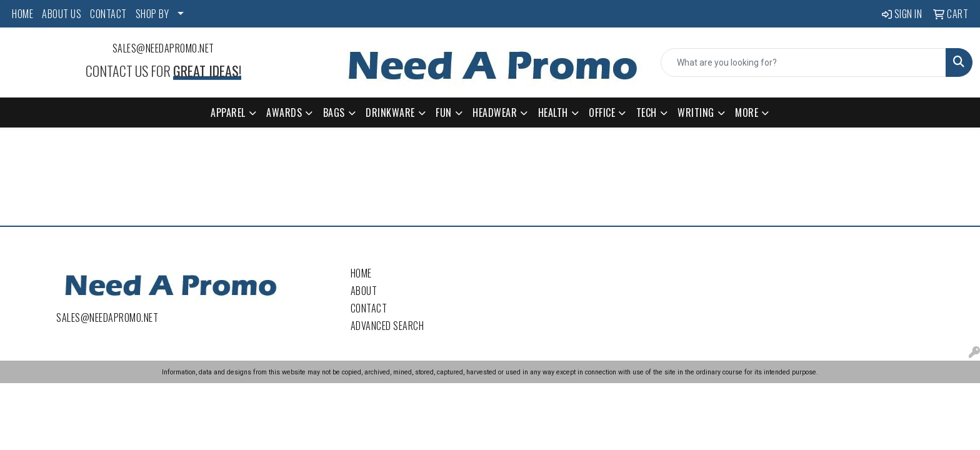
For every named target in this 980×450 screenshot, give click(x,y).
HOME (22, 14)
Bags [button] (334, 112)
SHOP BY (152, 14)
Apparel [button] (228, 112)
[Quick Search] (803, 62)
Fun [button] (444, 112)
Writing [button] (696, 112)
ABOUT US (62, 14)
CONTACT (108, 14)
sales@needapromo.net (163, 48)
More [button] (747, 112)
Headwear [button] (495, 112)
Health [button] (553, 112)
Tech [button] (647, 112)
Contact (369, 308)
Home (361, 273)
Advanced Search (387, 326)
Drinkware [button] (390, 112)
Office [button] (602, 112)
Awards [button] (284, 112)
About (364, 291)
